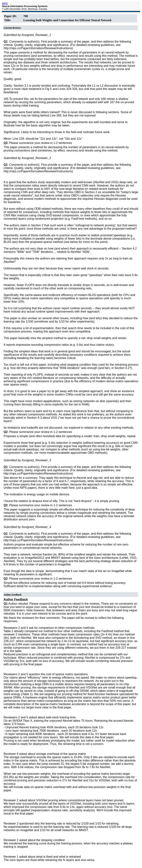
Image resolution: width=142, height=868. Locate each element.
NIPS (5, 3)
